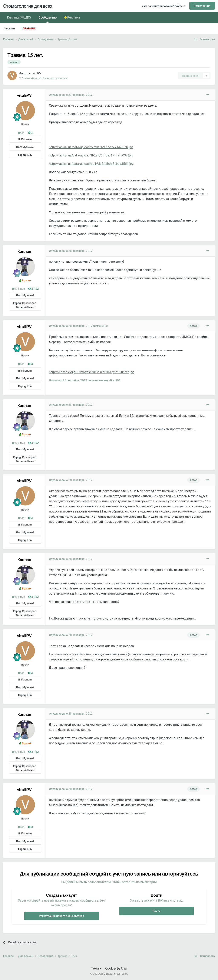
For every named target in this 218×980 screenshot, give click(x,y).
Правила (29, 28)
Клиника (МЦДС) (19, 17)
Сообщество (48, 19)
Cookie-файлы (116, 968)
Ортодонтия (58, 78)
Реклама (73, 17)
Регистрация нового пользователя (62, 916)
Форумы (9, 28)
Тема (96, 968)
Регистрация (202, 6)
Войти (157, 911)
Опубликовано (71, 95)
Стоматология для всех (28, 6)
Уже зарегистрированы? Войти (164, 6)
